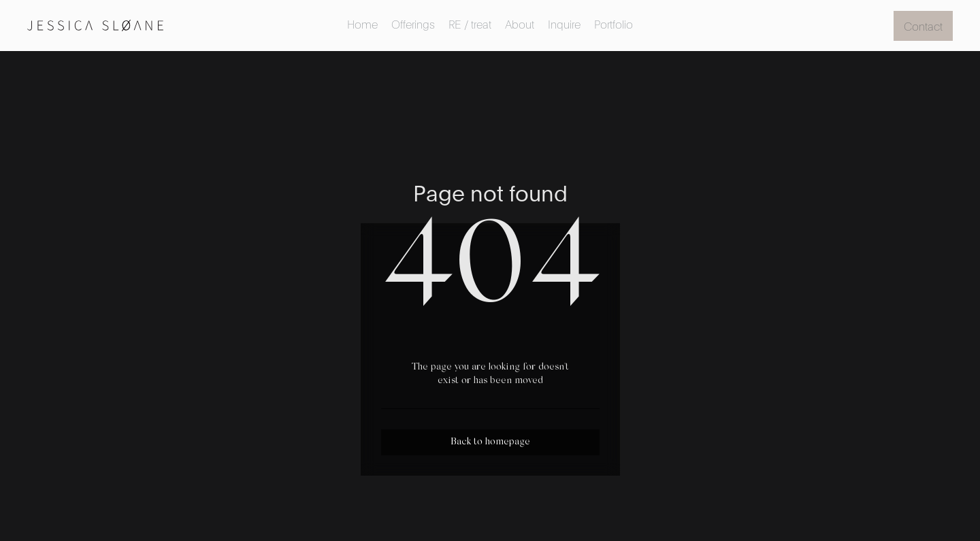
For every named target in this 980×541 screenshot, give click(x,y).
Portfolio (614, 23)
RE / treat (470, 23)
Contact (923, 26)
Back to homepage (490, 442)
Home (362, 23)
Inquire (564, 23)
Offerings (413, 23)
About (520, 23)
